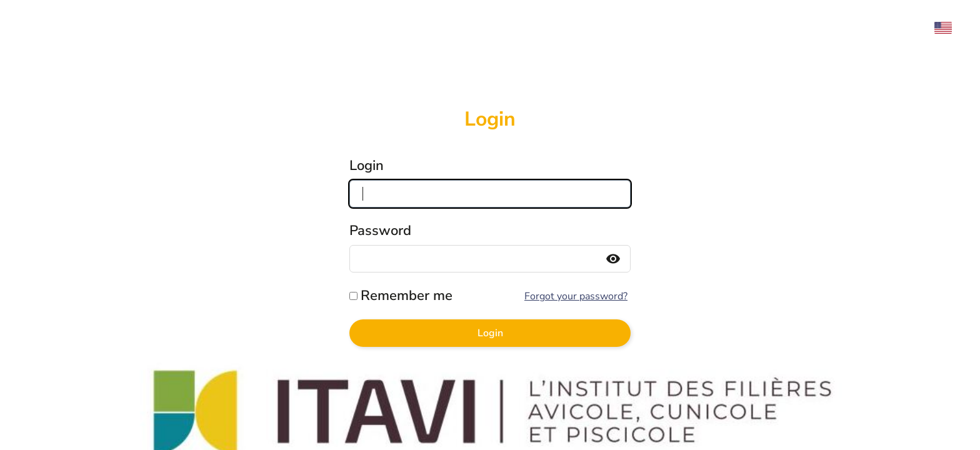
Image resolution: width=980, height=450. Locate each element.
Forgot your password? (576, 296)
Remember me (407, 296)
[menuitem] (949, 28)
